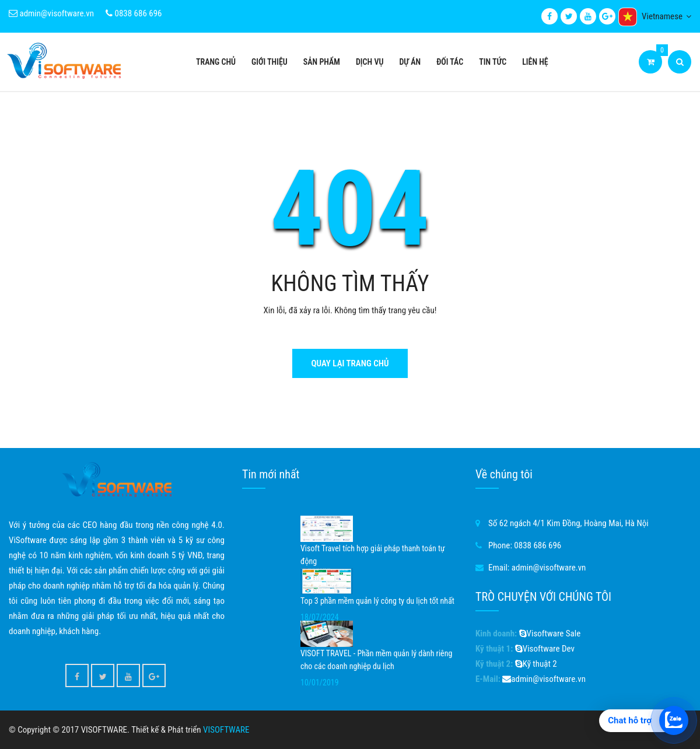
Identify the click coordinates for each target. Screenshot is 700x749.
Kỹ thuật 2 (536, 664)
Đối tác (450, 62)
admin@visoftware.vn (51, 13)
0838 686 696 (134, 13)
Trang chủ (216, 62)
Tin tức (493, 62)
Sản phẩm (322, 62)
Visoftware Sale (550, 633)
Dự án (410, 62)
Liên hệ (535, 62)
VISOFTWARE (226, 730)
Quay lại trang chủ (350, 363)
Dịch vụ (370, 62)
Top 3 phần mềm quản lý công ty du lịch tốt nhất (377, 601)
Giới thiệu (269, 62)
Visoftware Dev (545, 649)
